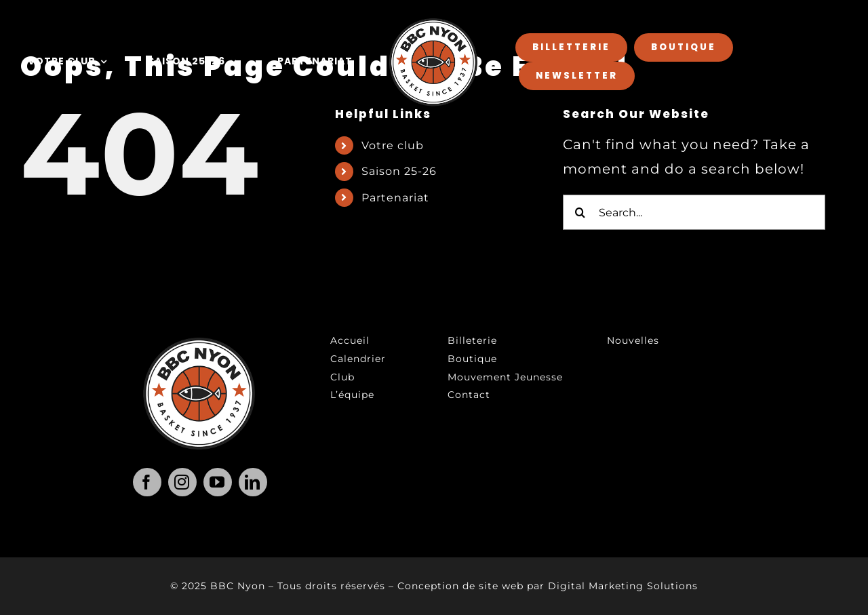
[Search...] (694, 212)
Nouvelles (633, 340)
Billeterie (472, 340)
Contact (469, 395)
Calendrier (358, 359)
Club (342, 377)
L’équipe (352, 395)
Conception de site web (460, 586)
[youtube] (218, 482)
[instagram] (182, 482)
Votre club (393, 145)
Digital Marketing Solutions (623, 586)
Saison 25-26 (399, 171)
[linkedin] (253, 482)
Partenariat (395, 198)
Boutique (472, 359)
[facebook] (147, 482)
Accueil (350, 340)
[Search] (580, 212)
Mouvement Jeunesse (505, 377)
